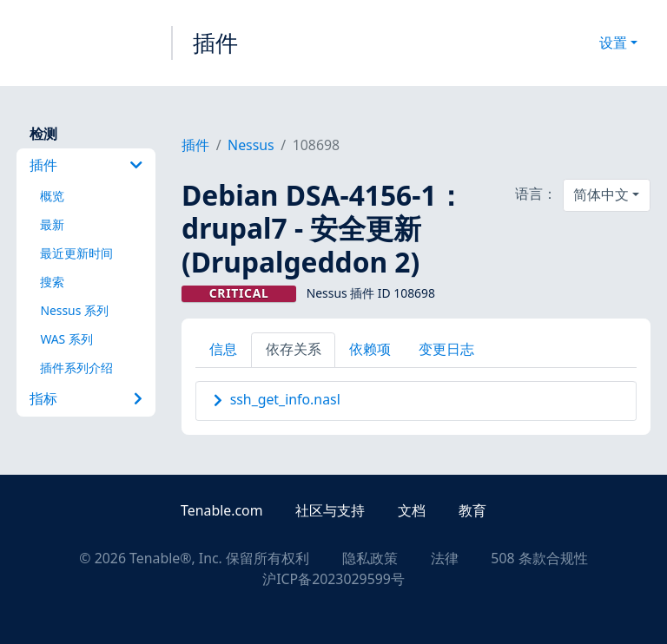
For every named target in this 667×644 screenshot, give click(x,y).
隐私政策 (370, 558)
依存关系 (294, 349)
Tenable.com (221, 510)
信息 (223, 349)
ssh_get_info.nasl (285, 399)
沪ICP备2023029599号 (333, 579)
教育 (472, 510)
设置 (613, 43)
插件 (215, 43)
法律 (445, 558)
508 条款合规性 (539, 558)
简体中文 (601, 194)
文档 (412, 510)
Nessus (251, 145)
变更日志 (446, 349)
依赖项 (370, 349)
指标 (86, 398)
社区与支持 (330, 510)
